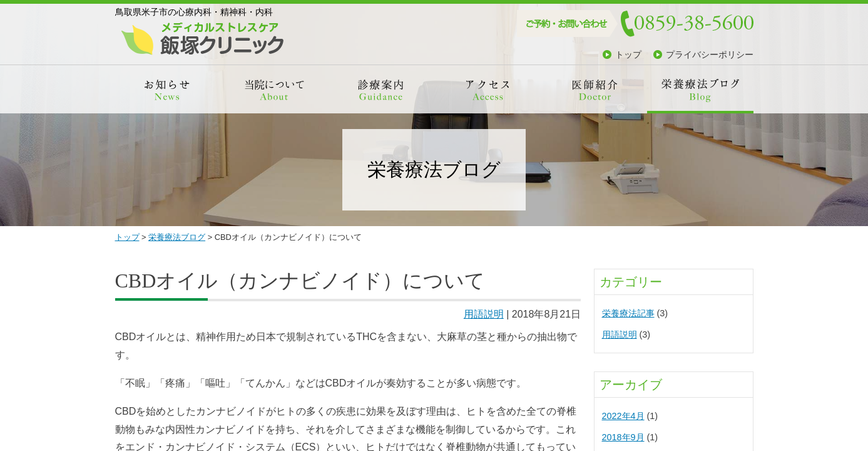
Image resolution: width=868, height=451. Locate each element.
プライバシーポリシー (710, 54)
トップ (628, 54)
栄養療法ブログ (177, 237)
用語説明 (484, 314)
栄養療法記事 (628, 313)
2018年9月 (623, 437)
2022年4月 (623, 416)
